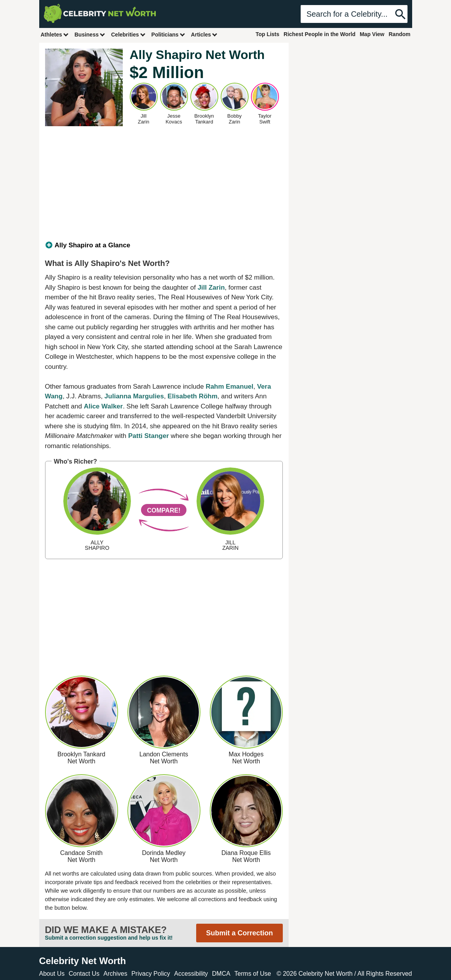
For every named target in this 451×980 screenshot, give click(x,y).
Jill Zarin (211, 288)
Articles (205, 34)
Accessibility (191, 974)
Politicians (169, 34)
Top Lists (267, 34)
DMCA (221, 974)
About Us (52, 974)
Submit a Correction (239, 933)
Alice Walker (103, 406)
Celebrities (129, 34)
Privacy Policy (151, 974)
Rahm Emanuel (229, 387)
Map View (372, 34)
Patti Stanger (149, 436)
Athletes (55, 34)
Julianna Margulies (134, 396)
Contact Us (84, 974)
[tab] (164, 245)
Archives (115, 974)
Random (400, 34)
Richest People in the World (320, 34)
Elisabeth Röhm (192, 396)
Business (90, 34)
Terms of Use (252, 974)
